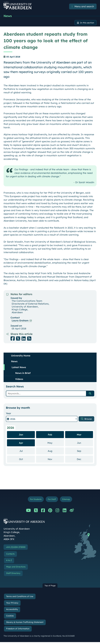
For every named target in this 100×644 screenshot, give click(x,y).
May (56, 443)
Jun (85, 443)
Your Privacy (12, 605)
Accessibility (12, 611)
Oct (27, 460)
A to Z (9, 562)
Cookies (10, 618)
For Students (35, 500)
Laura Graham (20, 321)
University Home (21, 356)
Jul (27, 452)
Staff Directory (13, 575)
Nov (56, 460)
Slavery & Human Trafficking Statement (25, 624)
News (8, 16)
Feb (50, 435)
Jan (21, 435)
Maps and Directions (16, 569)
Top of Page (50, 587)
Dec (85, 460)
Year (9, 414)
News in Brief (23, 374)
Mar (79, 435)
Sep (85, 452)
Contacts (10, 556)
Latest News (19, 368)
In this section (86, 23)
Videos (19, 380)
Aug (56, 452)
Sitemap (67, 500)
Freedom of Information (18, 631)
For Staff (52, 500)
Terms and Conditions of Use (20, 598)
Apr (21, 443)
